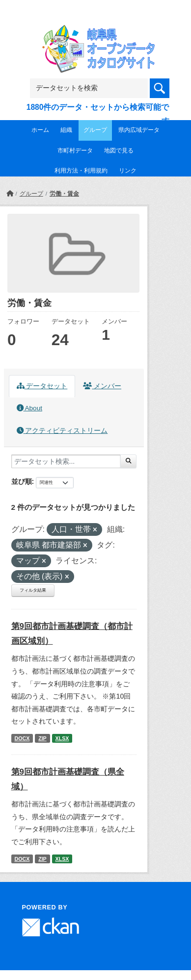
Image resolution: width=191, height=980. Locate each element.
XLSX (62, 738)
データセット (42, 386)
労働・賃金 (64, 194)
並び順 (22, 481)
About (29, 408)
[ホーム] (10, 194)
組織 (66, 130)
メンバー (102, 386)
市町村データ (75, 151)
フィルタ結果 (33, 590)
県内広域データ (139, 130)
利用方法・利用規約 (81, 171)
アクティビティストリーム (62, 431)
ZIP (42, 738)
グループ (95, 130)
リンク (128, 171)
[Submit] (128, 461)
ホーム (40, 130)
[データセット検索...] (66, 461)
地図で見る (119, 151)
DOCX (22, 738)
